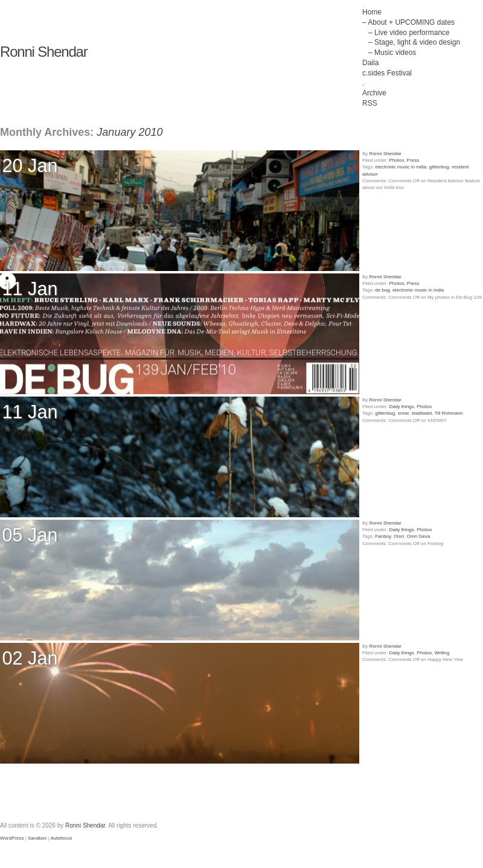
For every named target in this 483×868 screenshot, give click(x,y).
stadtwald (421, 413)
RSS (370, 103)
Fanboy (383, 536)
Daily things (401, 407)
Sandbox (37, 838)
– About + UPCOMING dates (408, 22)
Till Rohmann (449, 413)
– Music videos (392, 53)
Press (413, 160)
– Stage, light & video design (414, 42)
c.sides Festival (387, 73)
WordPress (12, 838)
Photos (396, 160)
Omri (399, 536)
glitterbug (439, 167)
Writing (442, 653)
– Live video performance (409, 33)
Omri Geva (419, 536)
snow (403, 413)
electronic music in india (401, 167)
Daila (370, 63)
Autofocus (62, 838)
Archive (374, 93)
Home (372, 12)
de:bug (382, 290)
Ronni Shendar (44, 52)
